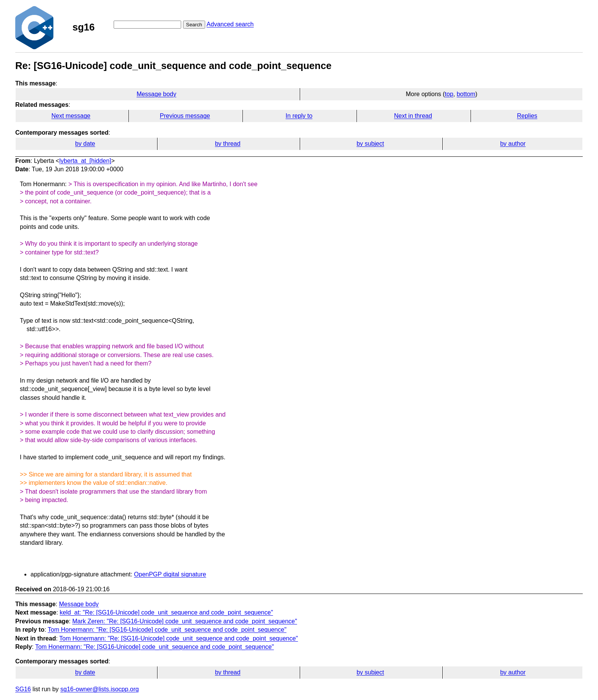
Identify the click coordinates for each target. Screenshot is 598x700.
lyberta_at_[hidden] (85, 161)
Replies (527, 116)
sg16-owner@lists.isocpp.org (100, 689)
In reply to (299, 116)
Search (194, 25)
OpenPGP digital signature (170, 574)
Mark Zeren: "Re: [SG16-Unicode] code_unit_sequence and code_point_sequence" (185, 621)
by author (513, 144)
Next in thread (413, 116)
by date (85, 144)
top (449, 94)
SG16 (23, 689)
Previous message (185, 116)
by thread (228, 144)
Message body (156, 94)
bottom (466, 94)
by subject (370, 144)
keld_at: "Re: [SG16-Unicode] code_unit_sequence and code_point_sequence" (166, 612)
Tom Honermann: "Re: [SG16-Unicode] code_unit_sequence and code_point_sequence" (167, 630)
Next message (71, 116)
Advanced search (230, 24)
